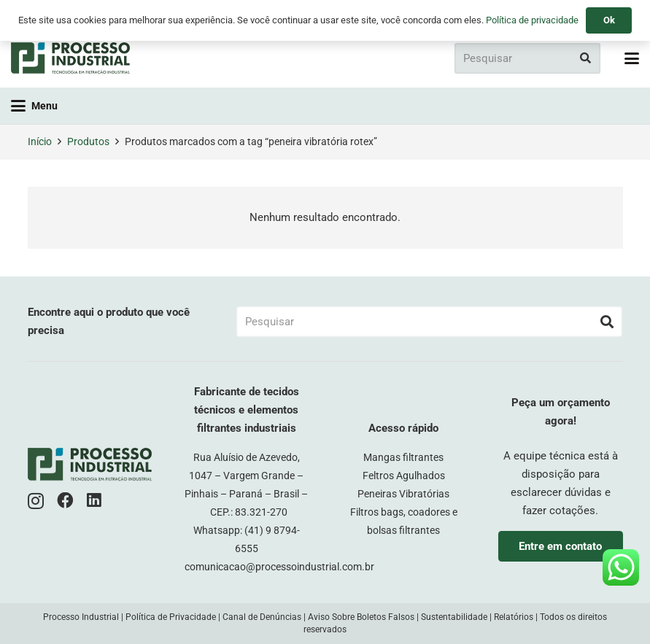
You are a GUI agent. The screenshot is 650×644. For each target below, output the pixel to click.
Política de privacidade (532, 20)
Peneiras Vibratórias (403, 494)
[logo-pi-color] (70, 58)
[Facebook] (65, 501)
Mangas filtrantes (403, 457)
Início (40, 141)
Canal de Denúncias (262, 617)
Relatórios (514, 617)
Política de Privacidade (171, 617)
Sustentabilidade (454, 617)
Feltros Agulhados (404, 476)
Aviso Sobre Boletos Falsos (361, 617)
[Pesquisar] (527, 58)
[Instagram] (36, 501)
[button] (632, 58)
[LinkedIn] (94, 501)
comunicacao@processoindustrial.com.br (279, 567)
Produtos (88, 141)
